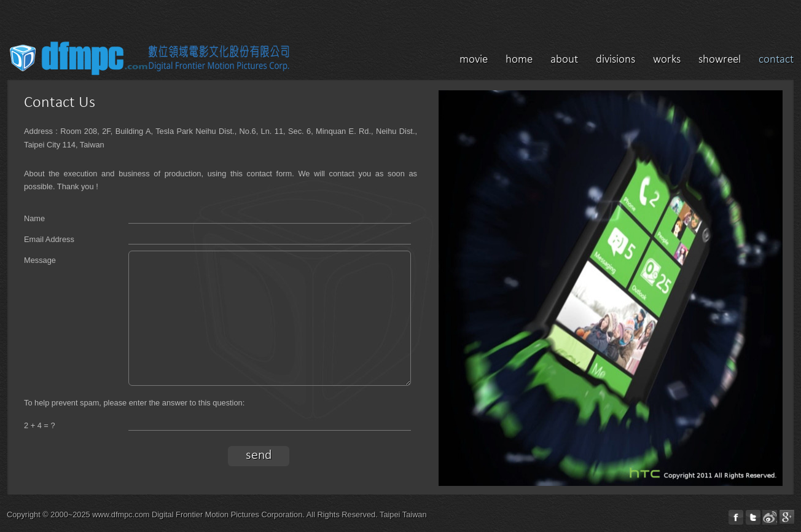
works (667, 60)
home (519, 60)
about (564, 60)
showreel (720, 60)
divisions (615, 60)
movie (474, 60)
